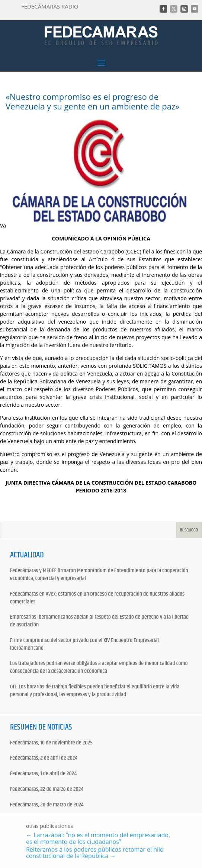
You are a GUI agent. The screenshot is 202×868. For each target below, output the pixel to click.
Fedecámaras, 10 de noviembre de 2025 (51, 743)
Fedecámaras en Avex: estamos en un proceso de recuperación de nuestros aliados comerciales (97, 598)
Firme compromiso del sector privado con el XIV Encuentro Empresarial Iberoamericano (84, 645)
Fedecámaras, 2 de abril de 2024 (44, 758)
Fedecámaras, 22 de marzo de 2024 (47, 790)
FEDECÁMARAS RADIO (50, 6)
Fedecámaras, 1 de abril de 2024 (43, 774)
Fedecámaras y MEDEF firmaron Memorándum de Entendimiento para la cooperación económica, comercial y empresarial (99, 575)
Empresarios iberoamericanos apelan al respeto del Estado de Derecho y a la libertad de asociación (99, 621)
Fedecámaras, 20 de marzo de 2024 (47, 805)
